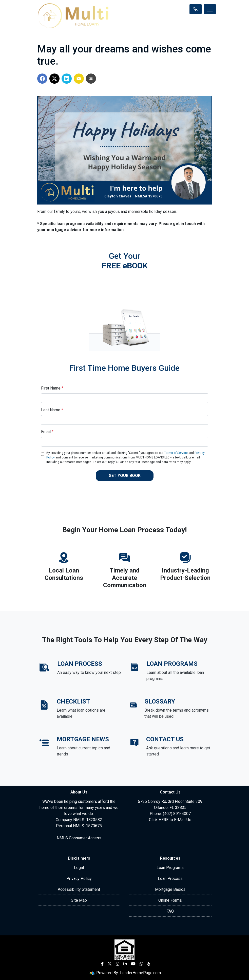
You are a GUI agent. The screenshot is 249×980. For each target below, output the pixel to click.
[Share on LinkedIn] (67, 79)
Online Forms (170, 900)
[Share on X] (54, 79)
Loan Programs (170, 868)
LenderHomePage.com (140, 973)
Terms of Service (176, 453)
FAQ (170, 911)
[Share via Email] (79, 79)
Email (47, 432)
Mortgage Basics (170, 889)
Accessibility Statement (79, 889)
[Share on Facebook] (42, 79)
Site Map (79, 900)
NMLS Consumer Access (79, 838)
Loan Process (170, 879)
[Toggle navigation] (210, 9)
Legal (79, 868)
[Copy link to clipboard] (91, 79)
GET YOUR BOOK (125, 476)
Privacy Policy (79, 879)
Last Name (52, 410)
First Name (52, 388)
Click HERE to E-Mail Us (170, 820)
